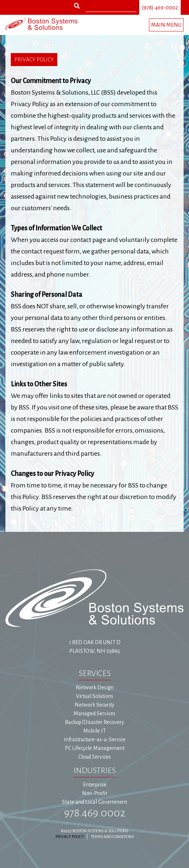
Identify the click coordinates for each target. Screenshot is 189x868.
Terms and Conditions (112, 837)
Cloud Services (94, 757)
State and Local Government (94, 802)
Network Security (94, 705)
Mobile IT (94, 731)
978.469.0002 (95, 813)
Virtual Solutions (95, 696)
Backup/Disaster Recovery (94, 722)
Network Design (95, 687)
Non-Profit (94, 793)
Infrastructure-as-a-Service (95, 739)
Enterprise (95, 785)
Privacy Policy (70, 837)
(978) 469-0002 (160, 8)
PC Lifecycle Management (95, 748)
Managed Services (94, 713)
